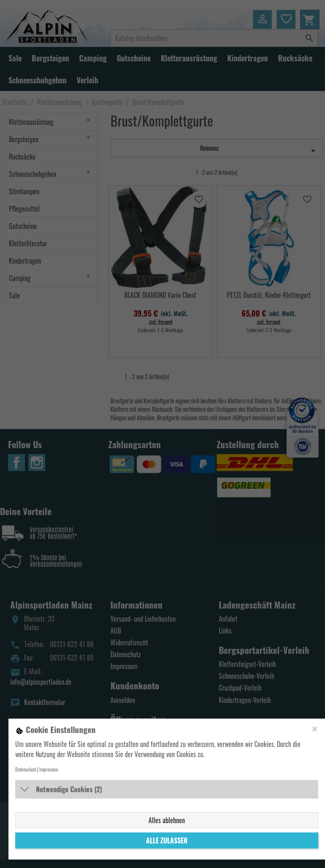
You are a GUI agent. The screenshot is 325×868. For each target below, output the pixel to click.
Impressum (49, 769)
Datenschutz (26, 769)
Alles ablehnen (167, 820)
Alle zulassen (167, 840)
